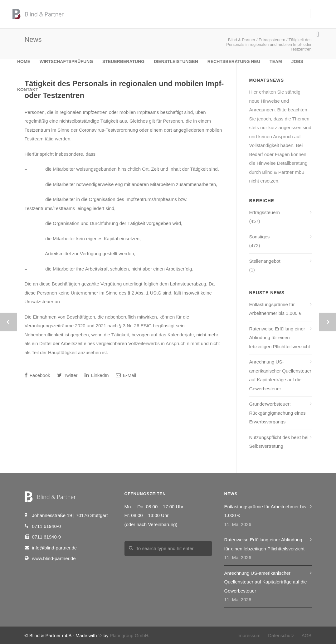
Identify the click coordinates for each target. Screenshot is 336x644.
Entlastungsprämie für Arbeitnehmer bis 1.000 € (275, 309)
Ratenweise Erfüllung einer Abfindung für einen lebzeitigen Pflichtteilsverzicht (280, 338)
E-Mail (126, 375)
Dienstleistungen (176, 61)
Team (276, 61)
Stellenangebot (265, 261)
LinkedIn (97, 375)
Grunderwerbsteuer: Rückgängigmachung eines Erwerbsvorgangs (278, 413)
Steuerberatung (123, 61)
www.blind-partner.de (54, 558)
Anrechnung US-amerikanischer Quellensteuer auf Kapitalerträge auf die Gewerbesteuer (280, 375)
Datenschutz (281, 635)
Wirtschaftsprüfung (66, 61)
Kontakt (28, 90)
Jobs (297, 61)
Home (24, 61)
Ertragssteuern (265, 212)
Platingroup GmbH (129, 635)
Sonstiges (260, 237)
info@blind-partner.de (55, 548)
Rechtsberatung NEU (234, 61)
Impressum (249, 635)
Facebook (37, 375)
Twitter (67, 375)
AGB (307, 635)
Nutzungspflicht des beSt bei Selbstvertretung (279, 442)
